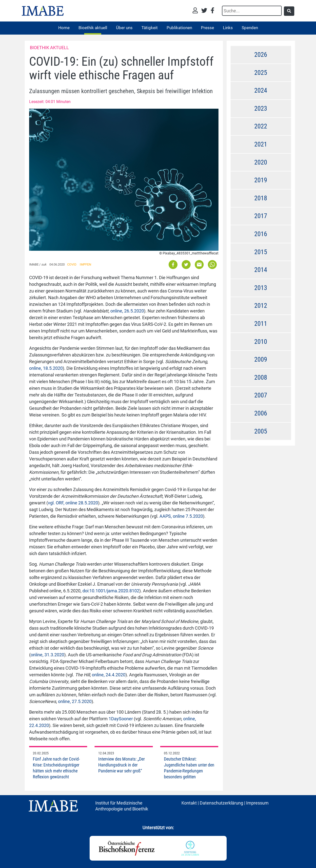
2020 (261, 162)
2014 (261, 270)
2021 (261, 144)
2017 (261, 216)
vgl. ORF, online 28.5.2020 (73, 503)
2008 (261, 377)
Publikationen (179, 28)
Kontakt (189, 803)
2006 (261, 413)
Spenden (250, 28)
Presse (207, 28)
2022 (261, 126)
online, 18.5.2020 (46, 368)
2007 (261, 395)
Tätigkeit (150, 28)
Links (228, 28)
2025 (261, 73)
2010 (261, 342)
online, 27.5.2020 (75, 701)
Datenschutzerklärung (221, 803)
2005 (261, 431)
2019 (261, 180)
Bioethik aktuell (93, 28)
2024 (261, 90)
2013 (261, 288)
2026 (261, 55)
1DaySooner (121, 719)
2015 (261, 252)
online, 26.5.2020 (127, 311)
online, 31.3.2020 (47, 655)
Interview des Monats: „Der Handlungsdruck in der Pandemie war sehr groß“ (121, 765)
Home (64, 28)
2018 (261, 198)
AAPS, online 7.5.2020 (181, 516)
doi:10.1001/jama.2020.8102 (111, 591)
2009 (261, 359)
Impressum (257, 803)
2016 (261, 234)
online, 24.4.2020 (109, 675)
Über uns (124, 28)
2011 (261, 324)
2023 (261, 108)
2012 (261, 306)
